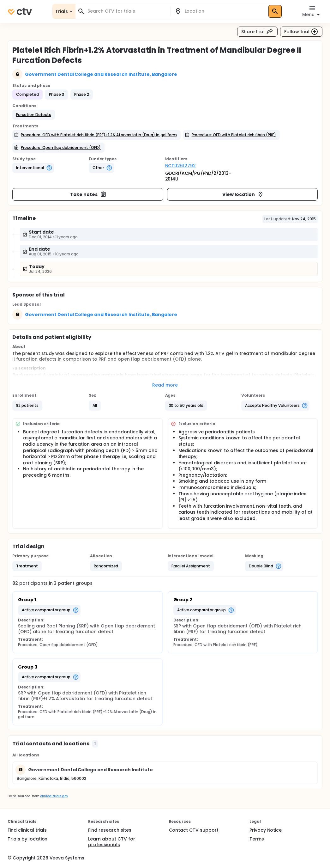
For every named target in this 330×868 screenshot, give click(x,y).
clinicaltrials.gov (54, 796)
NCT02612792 (181, 166)
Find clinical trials (27, 830)
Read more (165, 385)
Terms (257, 839)
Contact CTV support (194, 830)
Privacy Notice (266, 830)
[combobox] (126, 11)
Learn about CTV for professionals (111, 842)
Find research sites (110, 830)
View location (243, 194)
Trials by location (27, 839)
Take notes (88, 194)
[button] (34, 115)
